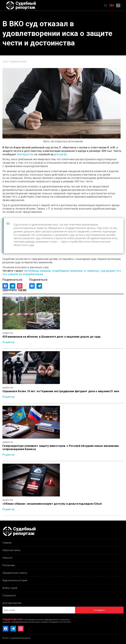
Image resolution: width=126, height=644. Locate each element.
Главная (7, 543)
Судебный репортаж (21, 5)
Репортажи (9, 565)
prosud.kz (61, 154)
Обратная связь (11, 550)
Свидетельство (13, 619)
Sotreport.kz (25, 154)
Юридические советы (15, 573)
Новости (7, 558)
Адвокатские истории (15, 580)
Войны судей (10, 588)
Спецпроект (9, 595)
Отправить (99, 610)
